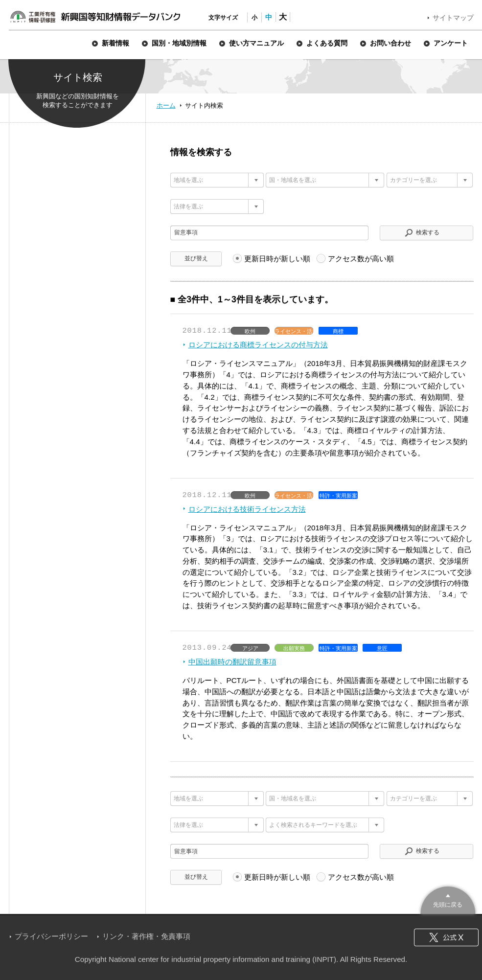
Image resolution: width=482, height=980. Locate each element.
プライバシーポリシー (51, 936)
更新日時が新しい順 (277, 259)
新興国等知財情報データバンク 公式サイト (95, 17)
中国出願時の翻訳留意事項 (232, 662)
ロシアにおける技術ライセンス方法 (247, 509)
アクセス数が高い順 (361, 259)
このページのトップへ (448, 899)
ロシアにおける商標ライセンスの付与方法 (258, 345)
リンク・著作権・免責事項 (146, 936)
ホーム (166, 105)
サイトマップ (453, 18)
